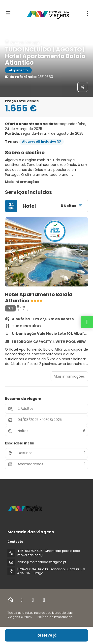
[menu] (88, 14)
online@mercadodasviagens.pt (42, 562)
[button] (12, 252)
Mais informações (22, 182)
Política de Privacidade (55, 617)
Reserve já (46, 635)
